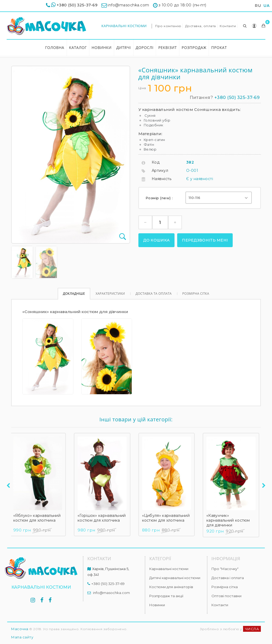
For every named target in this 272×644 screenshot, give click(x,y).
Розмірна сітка (196, 294)
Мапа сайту (22, 637)
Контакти (228, 26)
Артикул (160, 171)
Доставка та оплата (154, 294)
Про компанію (168, 26)
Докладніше (74, 294)
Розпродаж (194, 47)
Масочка (20, 629)
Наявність (162, 179)
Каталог (78, 47)
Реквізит (168, 47)
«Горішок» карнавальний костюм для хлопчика (104, 518)
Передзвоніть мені (205, 240)
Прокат (219, 47)
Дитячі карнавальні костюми (175, 578)
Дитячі (124, 47)
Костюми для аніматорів (171, 587)
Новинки (102, 47)
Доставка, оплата (201, 26)
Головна (55, 47)
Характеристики (110, 294)
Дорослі (145, 47)
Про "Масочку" (225, 569)
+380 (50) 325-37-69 (77, 5)
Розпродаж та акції (166, 596)
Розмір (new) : (160, 198)
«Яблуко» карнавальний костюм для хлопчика (39, 518)
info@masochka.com (111, 593)
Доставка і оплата (228, 578)
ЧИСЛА (252, 629)
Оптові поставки (226, 596)
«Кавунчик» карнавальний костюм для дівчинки (230, 520)
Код (156, 162)
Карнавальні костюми (124, 26)
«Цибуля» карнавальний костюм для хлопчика (168, 518)
